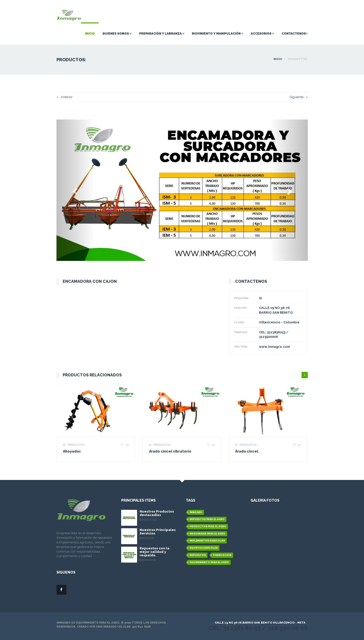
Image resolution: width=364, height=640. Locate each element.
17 (127, 445)
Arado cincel (247, 451)
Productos (75, 445)
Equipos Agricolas (204, 548)
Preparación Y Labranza (162, 34)
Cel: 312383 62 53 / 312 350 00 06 (258, 628)
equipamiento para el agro (209, 562)
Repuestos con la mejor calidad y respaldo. (155, 552)
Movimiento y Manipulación (218, 34)
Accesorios (262, 34)
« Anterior (65, 97)
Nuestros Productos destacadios (157, 513)
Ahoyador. (72, 451)
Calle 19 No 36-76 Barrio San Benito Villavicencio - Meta (260, 623)
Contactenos (295, 34)
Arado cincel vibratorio (170, 451)
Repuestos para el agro (207, 519)
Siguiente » (299, 97)
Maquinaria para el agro (208, 534)
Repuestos (198, 555)
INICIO (278, 59)
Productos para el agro (208, 526)
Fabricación (222, 555)
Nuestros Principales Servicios (158, 532)
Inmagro (196, 512)
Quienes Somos (117, 34)
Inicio (90, 34)
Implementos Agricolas (207, 541)
